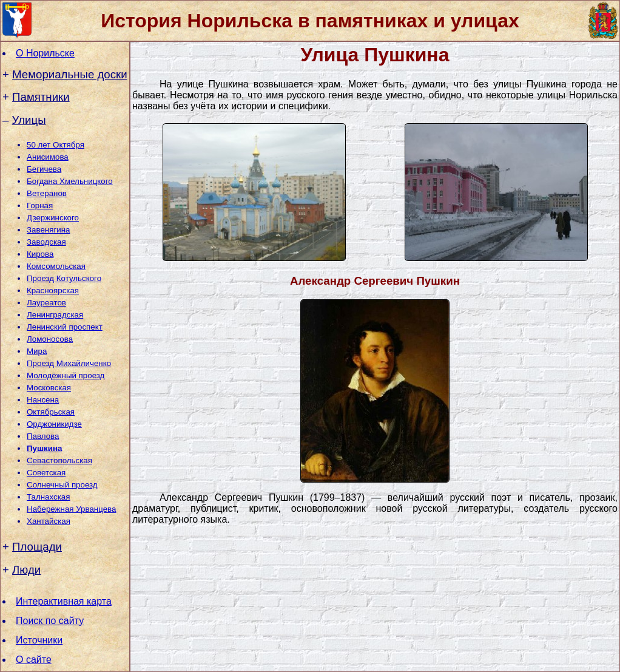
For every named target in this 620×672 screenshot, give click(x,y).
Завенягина (48, 230)
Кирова (40, 254)
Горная (40, 205)
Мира (37, 351)
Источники (39, 640)
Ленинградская (55, 315)
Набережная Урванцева (71, 509)
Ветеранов (47, 193)
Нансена (43, 400)
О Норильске (45, 53)
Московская (49, 388)
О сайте (34, 660)
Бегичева (44, 169)
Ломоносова (50, 339)
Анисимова (48, 157)
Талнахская (48, 497)
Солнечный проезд (62, 485)
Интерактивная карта (64, 601)
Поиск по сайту (50, 621)
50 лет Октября (56, 145)
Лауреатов (46, 303)
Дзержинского (53, 218)
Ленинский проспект (65, 327)
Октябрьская (51, 412)
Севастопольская (59, 460)
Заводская (46, 242)
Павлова (43, 436)
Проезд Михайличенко (69, 363)
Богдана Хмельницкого (70, 181)
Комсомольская (56, 266)
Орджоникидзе (54, 424)
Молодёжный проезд (66, 375)
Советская (46, 473)
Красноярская (53, 290)
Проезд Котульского (64, 278)
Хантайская (49, 521)
